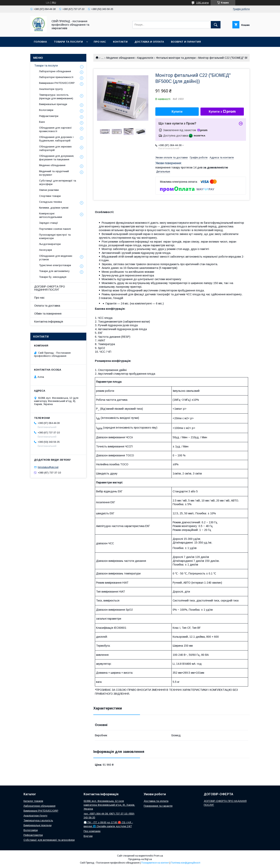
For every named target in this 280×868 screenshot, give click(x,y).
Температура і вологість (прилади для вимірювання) (56, 97)
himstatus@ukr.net (48, 467)
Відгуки (88, 836)
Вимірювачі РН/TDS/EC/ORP (41, 811)
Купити (177, 112)
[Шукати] (216, 25)
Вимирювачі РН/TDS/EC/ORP (57, 83)
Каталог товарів (33, 801)
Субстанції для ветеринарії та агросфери (58, 182)
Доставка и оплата (149, 42)
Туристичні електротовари (55, 265)
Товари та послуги (68, 42)
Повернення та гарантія (158, 806)
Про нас (100, 42)
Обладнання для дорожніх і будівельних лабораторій (56, 139)
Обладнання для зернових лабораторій (55, 148)
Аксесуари (45, 250)
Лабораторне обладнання (55, 71)
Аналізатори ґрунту (35, 816)
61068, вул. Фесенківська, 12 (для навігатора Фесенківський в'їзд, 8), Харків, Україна (109, 805)
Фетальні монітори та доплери (176, 58)
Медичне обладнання (120, 58)
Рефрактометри (49, 116)
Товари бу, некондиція (53, 277)
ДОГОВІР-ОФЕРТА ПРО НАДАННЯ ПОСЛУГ (50, 288)
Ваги (42, 122)
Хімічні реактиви (49, 190)
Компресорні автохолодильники (51, 215)
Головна (40, 42)
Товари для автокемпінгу (54, 271)
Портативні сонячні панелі (55, 229)
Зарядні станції (49, 223)
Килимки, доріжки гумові (54, 208)
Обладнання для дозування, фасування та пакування (57, 158)
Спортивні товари (50, 196)
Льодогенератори (50, 244)
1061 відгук (202, 3)
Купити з (222, 112)
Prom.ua (158, 856)
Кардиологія (145, 58)
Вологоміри (46, 110)
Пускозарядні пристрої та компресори (55, 236)
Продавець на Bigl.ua (140, 859)
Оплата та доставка (47, 306)
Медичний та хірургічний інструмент (54, 173)
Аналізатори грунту (51, 89)
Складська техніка (50, 202)
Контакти (120, 42)
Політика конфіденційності (185, 863)
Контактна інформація (49, 322)
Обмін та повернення (48, 314)
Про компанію (92, 831)
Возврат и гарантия (186, 42)
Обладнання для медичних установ (56, 258)
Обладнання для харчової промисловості (55, 129)
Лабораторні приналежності (56, 77)
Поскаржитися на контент (155, 863)
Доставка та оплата (156, 801)
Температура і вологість (38, 820)
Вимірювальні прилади (53, 104)
